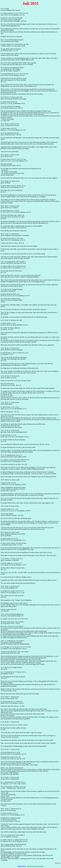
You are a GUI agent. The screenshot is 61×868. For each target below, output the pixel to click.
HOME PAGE (22, 866)
